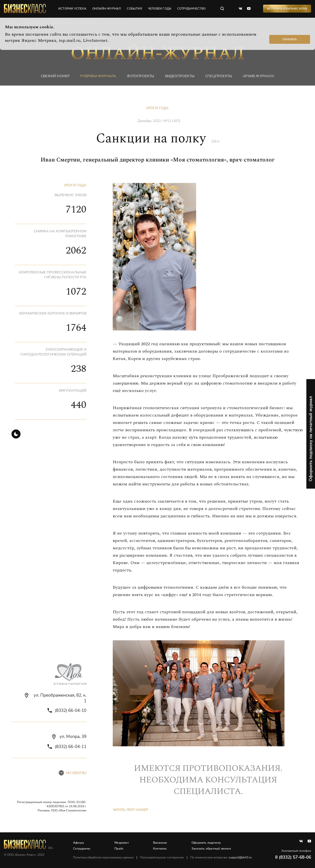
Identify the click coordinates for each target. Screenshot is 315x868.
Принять (290, 39)
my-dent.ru (76, 773)
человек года (160, 9)
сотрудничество (191, 9)
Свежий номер (55, 76)
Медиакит (122, 843)
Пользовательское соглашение (162, 857)
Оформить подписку (206, 843)
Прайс (119, 849)
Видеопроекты (180, 76)
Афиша (79, 843)
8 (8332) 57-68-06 (293, 857)
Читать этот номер (130, 810)
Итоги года (157, 108)
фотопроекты (141, 76)
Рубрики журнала (98, 76)
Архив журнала (259, 76)
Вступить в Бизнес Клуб (287, 9)
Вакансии (160, 843)
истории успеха (72, 9)
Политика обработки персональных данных (103, 857)
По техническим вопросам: (221, 857)
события (134, 9)
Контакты (160, 849)
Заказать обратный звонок (211, 849)
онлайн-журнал (107, 9)
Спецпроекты (219, 76)
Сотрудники (82, 849)
